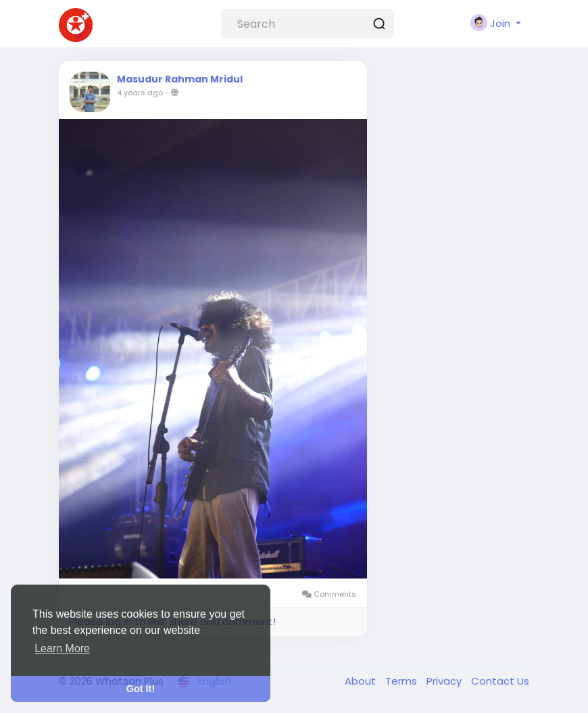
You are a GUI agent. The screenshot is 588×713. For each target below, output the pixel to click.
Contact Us (500, 681)
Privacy (445, 681)
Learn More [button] (62, 648)
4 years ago (140, 93)
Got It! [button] (141, 689)
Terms (402, 681)
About (362, 681)
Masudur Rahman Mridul (180, 79)
